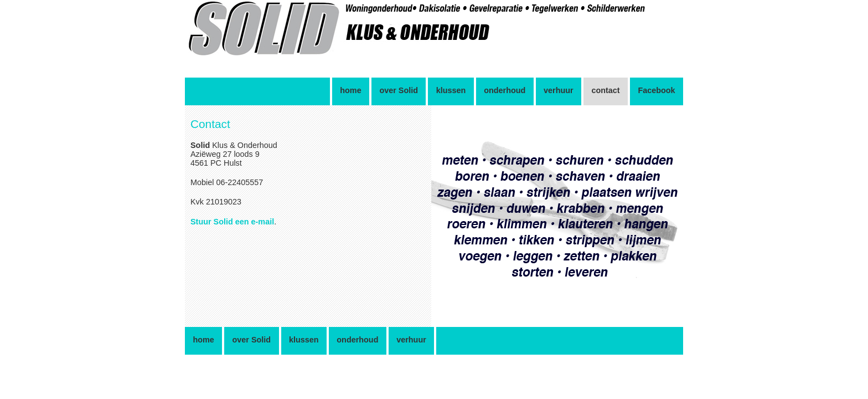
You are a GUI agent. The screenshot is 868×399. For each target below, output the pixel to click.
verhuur (559, 90)
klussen (451, 90)
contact (605, 90)
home (350, 90)
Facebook (656, 90)
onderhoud (505, 90)
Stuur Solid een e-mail (232, 222)
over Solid (399, 90)
